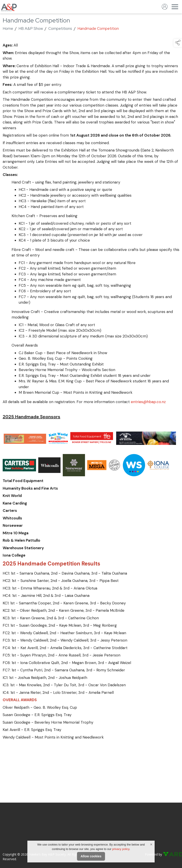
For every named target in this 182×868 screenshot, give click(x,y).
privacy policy (121, 849)
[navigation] (175, 7)
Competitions (60, 28)
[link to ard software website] (171, 854)
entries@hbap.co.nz (148, 402)
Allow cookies (91, 856)
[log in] (165, 7)
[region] (91, 391)
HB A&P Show (31, 28)
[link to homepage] (9, 7)
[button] (178, 43)
